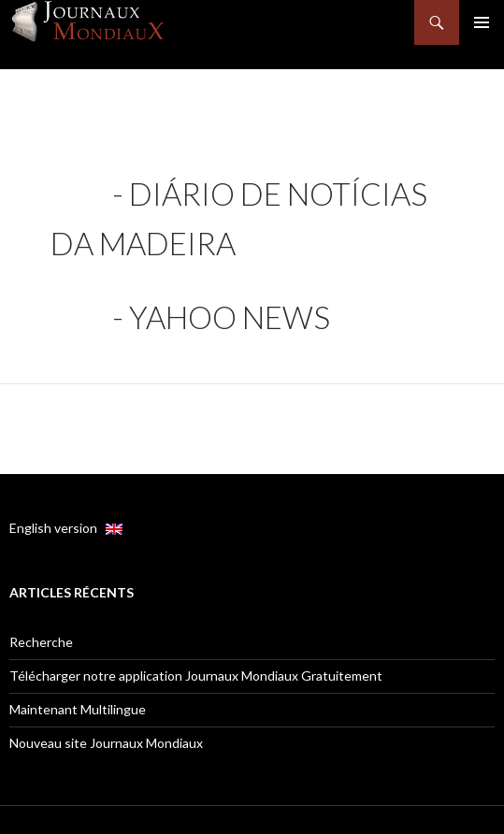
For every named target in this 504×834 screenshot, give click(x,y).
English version (66, 528)
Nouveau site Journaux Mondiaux (106, 743)
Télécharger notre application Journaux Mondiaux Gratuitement (196, 676)
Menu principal (482, 22)
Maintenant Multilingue (78, 709)
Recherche (41, 642)
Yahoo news (230, 317)
